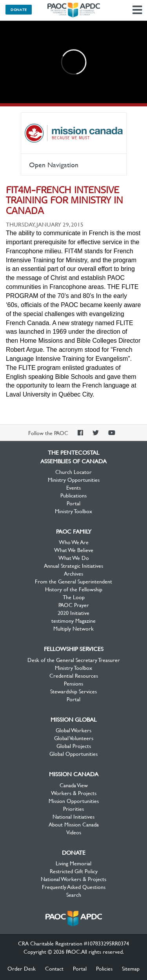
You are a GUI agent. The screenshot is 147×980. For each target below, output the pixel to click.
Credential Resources (74, 675)
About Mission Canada (74, 824)
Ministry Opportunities (74, 479)
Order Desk (22, 968)
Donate (19, 9)
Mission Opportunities (74, 801)
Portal (73, 503)
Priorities (73, 808)
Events (73, 487)
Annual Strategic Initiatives (73, 565)
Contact (54, 968)
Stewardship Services (73, 691)
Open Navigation (54, 165)
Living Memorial (73, 863)
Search (74, 894)
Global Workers (73, 730)
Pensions (73, 683)
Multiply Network (73, 628)
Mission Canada (74, 133)
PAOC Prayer (74, 605)
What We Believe (74, 550)
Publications (73, 495)
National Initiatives (73, 816)
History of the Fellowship (74, 589)
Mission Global (73, 719)
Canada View (74, 785)
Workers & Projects (74, 793)
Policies (104, 968)
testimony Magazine (73, 620)
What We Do (74, 558)
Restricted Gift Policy (74, 871)
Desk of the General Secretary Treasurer (74, 660)
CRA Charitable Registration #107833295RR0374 (73, 943)
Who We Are (74, 542)
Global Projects (74, 746)
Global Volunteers (74, 738)
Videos (74, 832)
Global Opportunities (73, 753)
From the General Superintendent (73, 581)
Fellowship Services (74, 649)
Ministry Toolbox (73, 511)
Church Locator (73, 472)
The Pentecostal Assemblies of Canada (74, 10)
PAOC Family (74, 531)
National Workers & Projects (73, 879)
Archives (73, 573)
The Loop (74, 597)
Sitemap (131, 968)
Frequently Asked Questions (74, 887)
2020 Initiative (73, 612)
